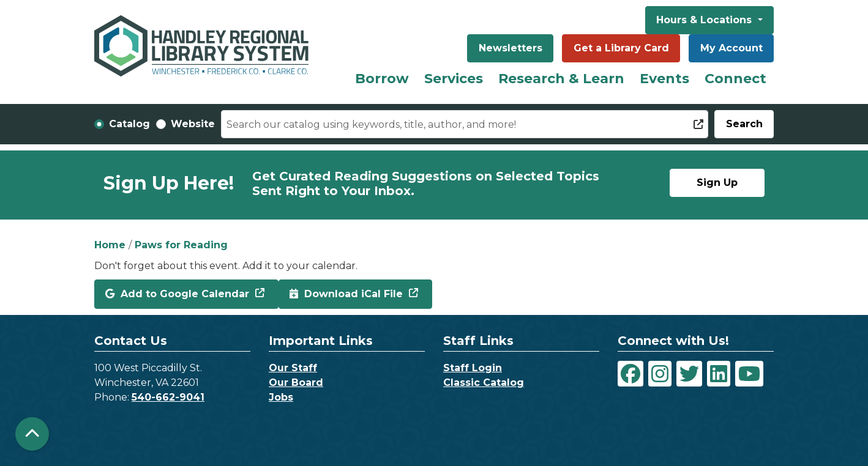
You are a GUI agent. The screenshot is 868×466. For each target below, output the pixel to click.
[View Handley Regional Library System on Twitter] (689, 374)
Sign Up (717, 183)
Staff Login (473, 368)
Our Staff (293, 368)
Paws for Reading (181, 245)
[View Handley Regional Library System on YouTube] (749, 374)
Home (110, 245)
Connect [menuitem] (735, 79)
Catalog (129, 124)
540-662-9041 (168, 397)
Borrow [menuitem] (382, 79)
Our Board (296, 383)
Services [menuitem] (454, 79)
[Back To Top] (32, 434)
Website (193, 124)
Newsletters (511, 48)
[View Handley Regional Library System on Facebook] (630, 374)
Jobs (281, 397)
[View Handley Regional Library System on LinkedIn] (719, 374)
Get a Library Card (621, 48)
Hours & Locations (705, 20)
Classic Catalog (484, 383)
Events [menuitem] (664, 79)
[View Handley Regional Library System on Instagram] (660, 374)
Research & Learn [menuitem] (561, 79)
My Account (731, 48)
